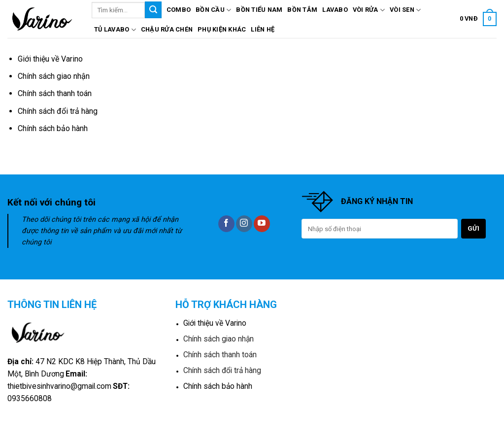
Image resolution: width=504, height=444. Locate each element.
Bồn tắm (302, 10)
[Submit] (153, 10)
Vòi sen (405, 10)
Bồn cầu (213, 10)
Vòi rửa (369, 10)
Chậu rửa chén (167, 29)
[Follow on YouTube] (262, 224)
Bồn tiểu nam (259, 10)
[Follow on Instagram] (244, 224)
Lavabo (335, 10)
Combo (179, 10)
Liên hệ (263, 29)
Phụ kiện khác (222, 29)
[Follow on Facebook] (226, 224)
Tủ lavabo (115, 30)
